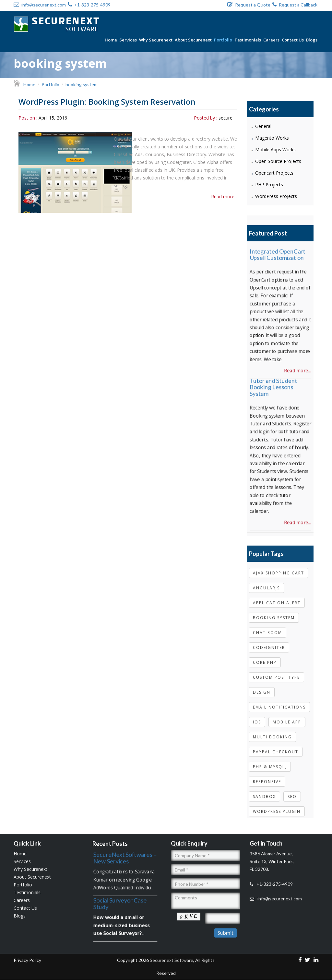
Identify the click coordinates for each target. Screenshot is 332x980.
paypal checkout (276, 749)
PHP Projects (269, 184)
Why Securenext (156, 40)
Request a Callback (295, 5)
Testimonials (248, 40)
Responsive (267, 778)
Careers (271, 40)
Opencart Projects (274, 173)
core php (265, 659)
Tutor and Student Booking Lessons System (273, 383)
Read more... (224, 196)
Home (111, 40)
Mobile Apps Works (275, 149)
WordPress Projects (276, 196)
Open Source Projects (278, 161)
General (263, 126)
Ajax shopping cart (279, 570)
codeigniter (269, 644)
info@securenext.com (40, 5)
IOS (257, 719)
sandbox (264, 793)
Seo (292, 793)
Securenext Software (172, 957)
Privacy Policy (27, 957)
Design (262, 689)
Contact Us (293, 40)
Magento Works (272, 138)
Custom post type (276, 674)
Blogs (312, 40)
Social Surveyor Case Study (119, 902)
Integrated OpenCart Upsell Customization (277, 250)
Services (128, 40)
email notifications (279, 704)
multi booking (272, 734)
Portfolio (223, 40)
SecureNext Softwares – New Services (124, 857)
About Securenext (193, 40)
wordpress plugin (277, 808)
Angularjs (266, 585)
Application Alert (277, 600)
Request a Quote (249, 5)
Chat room (267, 629)
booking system (274, 614)
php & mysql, (270, 763)
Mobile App (287, 719)
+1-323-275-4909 (89, 5)
